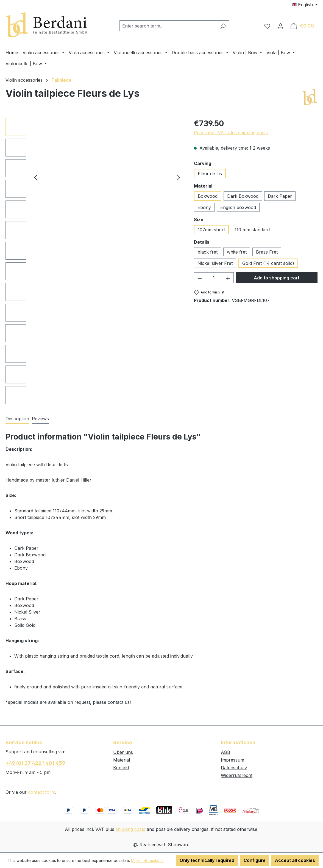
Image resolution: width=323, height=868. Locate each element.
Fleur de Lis (210, 174)
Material (122, 760)
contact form (42, 792)
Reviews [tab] (40, 419)
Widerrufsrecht (237, 775)
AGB (225, 752)
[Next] (179, 177)
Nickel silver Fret (215, 263)
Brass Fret (267, 252)
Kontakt (121, 768)
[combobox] (168, 26)
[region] (94, 261)
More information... (148, 860)
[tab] (17, 419)
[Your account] (280, 26)
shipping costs (130, 829)
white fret (237, 252)
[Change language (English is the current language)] (305, 5)
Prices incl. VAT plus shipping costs (231, 133)
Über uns (123, 752)
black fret (208, 252)
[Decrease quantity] (200, 278)
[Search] (223, 26)
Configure (255, 860)
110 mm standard (252, 230)
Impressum (232, 760)
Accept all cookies (295, 860)
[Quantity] (214, 278)
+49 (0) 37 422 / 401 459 (35, 763)
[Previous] (36, 177)
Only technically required (207, 860)
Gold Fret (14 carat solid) (268, 263)
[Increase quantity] (228, 278)
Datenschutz (234, 768)
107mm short (211, 230)
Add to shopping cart (277, 278)
